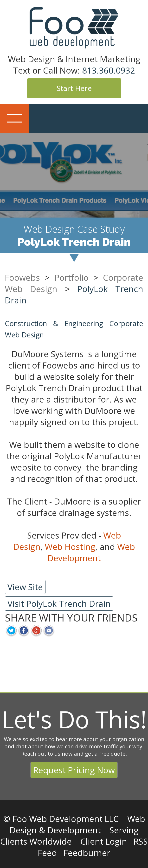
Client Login (104, 841)
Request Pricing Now (74, 770)
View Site (25, 587)
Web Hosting (70, 547)
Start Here (74, 88)
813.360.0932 (109, 70)
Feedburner (87, 853)
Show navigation (14, 119)
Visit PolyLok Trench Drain (59, 604)
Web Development (91, 552)
